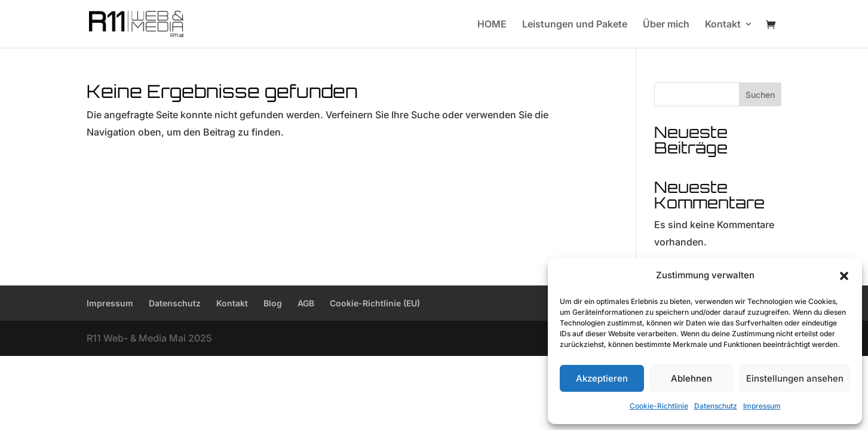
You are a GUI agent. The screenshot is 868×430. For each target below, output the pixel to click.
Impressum (762, 406)
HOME (492, 25)
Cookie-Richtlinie (659, 406)
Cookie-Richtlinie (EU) (375, 303)
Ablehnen (691, 378)
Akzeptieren (602, 378)
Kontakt (723, 25)
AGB (306, 303)
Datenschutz (716, 406)
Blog (273, 303)
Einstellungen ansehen (795, 378)
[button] (844, 276)
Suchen (760, 95)
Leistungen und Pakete (575, 25)
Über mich (666, 25)
